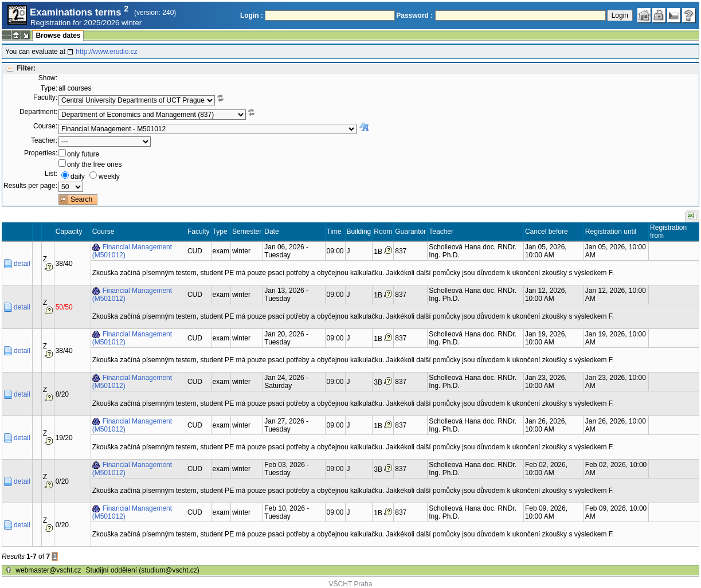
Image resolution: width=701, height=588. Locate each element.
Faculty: (45, 97)
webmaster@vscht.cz (48, 570)
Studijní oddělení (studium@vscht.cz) (143, 570)
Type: (49, 88)
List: (51, 174)
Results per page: (30, 186)
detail (22, 264)
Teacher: (44, 140)
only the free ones (94, 164)
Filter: (26, 68)
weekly (109, 177)
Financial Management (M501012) (132, 251)
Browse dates (58, 36)
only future (83, 154)
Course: (45, 126)
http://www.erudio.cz (106, 52)
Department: (38, 112)
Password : (414, 15)
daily (78, 177)
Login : (252, 15)
